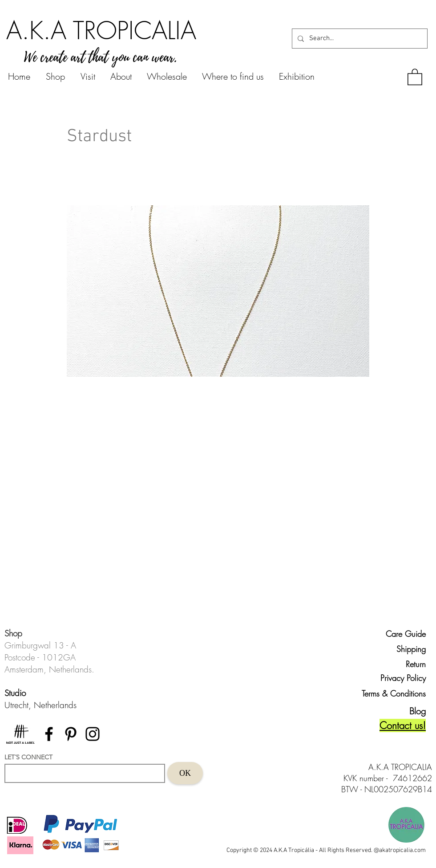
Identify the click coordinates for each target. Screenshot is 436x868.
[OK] (185, 773)
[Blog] (410, 711)
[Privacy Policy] (401, 678)
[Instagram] (93, 734)
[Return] (406, 664)
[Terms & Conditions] (390, 693)
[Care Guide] (406, 634)
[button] (415, 76)
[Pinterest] (71, 734)
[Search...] (359, 39)
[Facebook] (49, 734)
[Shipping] (406, 649)
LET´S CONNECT (28, 757)
